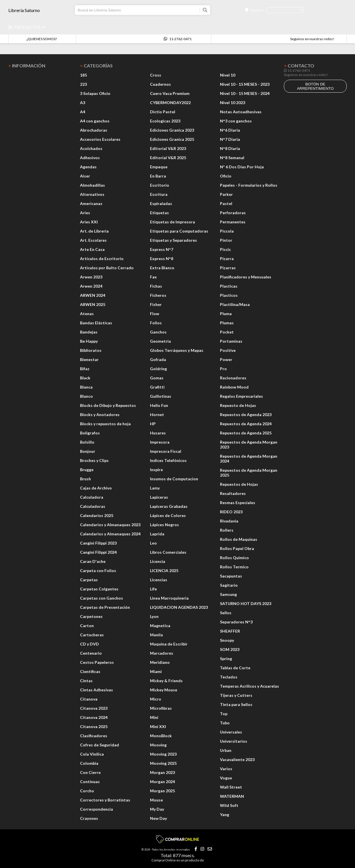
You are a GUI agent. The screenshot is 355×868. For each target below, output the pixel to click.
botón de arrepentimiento (315, 86)
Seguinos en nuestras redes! (312, 39)
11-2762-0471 (178, 39)
